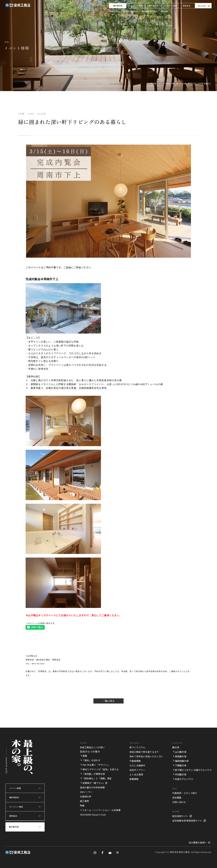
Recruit (202, 6)
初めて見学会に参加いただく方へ (146, 756)
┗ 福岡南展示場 (180, 761)
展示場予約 (118, 6)
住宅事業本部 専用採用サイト (187, 821)
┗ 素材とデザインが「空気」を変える (99, 769)
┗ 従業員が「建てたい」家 (94, 783)
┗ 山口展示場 (179, 752)
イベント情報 (137, 6)
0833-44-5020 (38, 664)
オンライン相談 (170, 6)
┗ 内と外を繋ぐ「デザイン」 (95, 765)
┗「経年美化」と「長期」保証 (96, 778)
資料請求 (187, 6)
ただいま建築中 (137, 765)
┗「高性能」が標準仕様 (92, 774)
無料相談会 (154, 6)
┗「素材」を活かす (90, 760)
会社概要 (177, 798)
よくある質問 (136, 774)
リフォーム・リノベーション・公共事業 (100, 810)
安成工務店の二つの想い (92, 747)
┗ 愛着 (83, 756)
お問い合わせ (179, 802)
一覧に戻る (108, 701)
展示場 (176, 747)
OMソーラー (86, 792)
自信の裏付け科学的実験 (92, 787)
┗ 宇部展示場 (179, 774)
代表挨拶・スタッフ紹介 (185, 793)
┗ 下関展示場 (179, 765)
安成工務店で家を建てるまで (144, 752)
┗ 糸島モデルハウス (183, 779)
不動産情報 (135, 761)
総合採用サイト (180, 816)
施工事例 (84, 801)
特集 (82, 806)
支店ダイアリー (137, 770)
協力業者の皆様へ (198, 842)
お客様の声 (86, 796)
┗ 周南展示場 (179, 756)
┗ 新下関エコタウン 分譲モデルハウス (192, 770)
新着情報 (134, 779)
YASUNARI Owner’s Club (93, 815)
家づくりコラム (137, 747)
